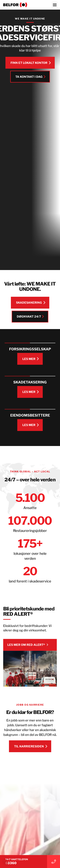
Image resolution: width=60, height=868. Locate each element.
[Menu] (55, 5)
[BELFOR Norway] (30, 5)
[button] (6, 862)
